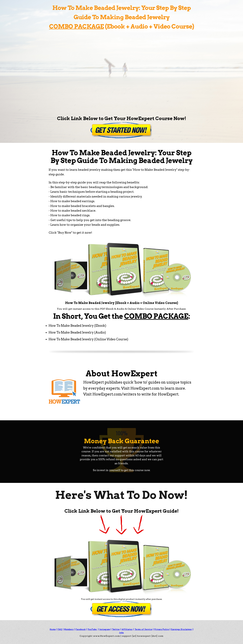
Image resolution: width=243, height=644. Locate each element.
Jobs (122, 633)
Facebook (81, 629)
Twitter (116, 629)
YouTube (92, 629)
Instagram (105, 629)
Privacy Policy (162, 629)
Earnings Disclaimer (182, 629)
